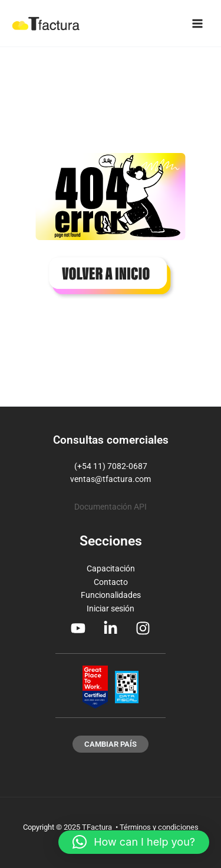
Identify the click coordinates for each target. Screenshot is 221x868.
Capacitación (111, 568)
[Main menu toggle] (198, 23)
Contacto (111, 582)
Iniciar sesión (111, 608)
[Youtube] (78, 628)
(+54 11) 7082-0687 (111, 466)
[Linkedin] (111, 628)
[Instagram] (143, 628)
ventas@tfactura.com (111, 479)
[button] (111, 744)
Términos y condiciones (159, 827)
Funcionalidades (111, 595)
